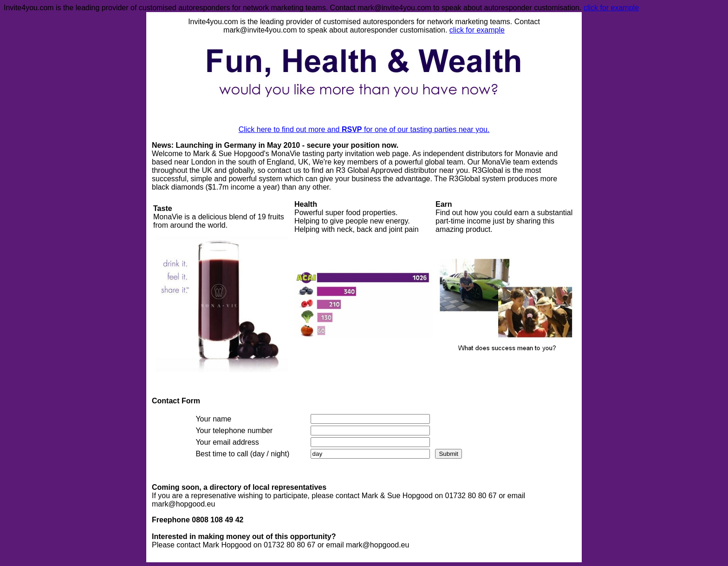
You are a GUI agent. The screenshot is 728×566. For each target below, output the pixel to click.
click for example (611, 8)
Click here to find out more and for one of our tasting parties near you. (364, 129)
